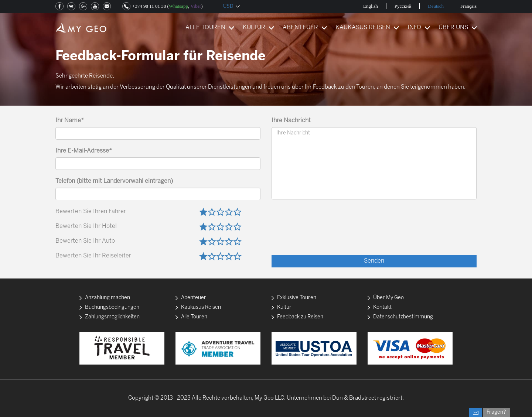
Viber (196, 6)
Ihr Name (70, 121)
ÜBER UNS (453, 28)
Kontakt (382, 307)
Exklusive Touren (297, 298)
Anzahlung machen (108, 298)
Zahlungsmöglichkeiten (112, 317)
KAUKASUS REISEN (363, 28)
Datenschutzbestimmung (403, 317)
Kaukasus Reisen (201, 307)
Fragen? (496, 412)
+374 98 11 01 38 (149, 6)
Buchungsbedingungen (112, 307)
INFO (414, 28)
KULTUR (254, 28)
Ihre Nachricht (291, 121)
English (371, 6)
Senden (374, 261)
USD (228, 6)
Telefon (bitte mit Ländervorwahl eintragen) (114, 181)
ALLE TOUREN (205, 28)
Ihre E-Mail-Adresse (84, 151)
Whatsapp (178, 6)
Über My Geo (388, 298)
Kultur (284, 307)
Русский (403, 6)
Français (468, 6)
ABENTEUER (300, 28)
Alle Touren (194, 317)
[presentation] (420, 233)
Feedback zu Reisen (300, 317)
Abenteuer (194, 298)
